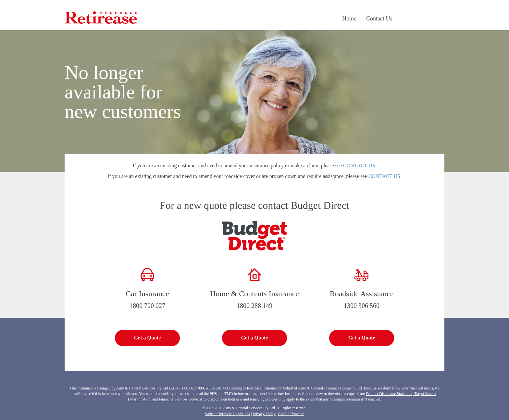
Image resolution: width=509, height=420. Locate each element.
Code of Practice (291, 414)
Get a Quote (148, 338)
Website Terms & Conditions (227, 414)
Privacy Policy (264, 414)
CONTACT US (359, 165)
